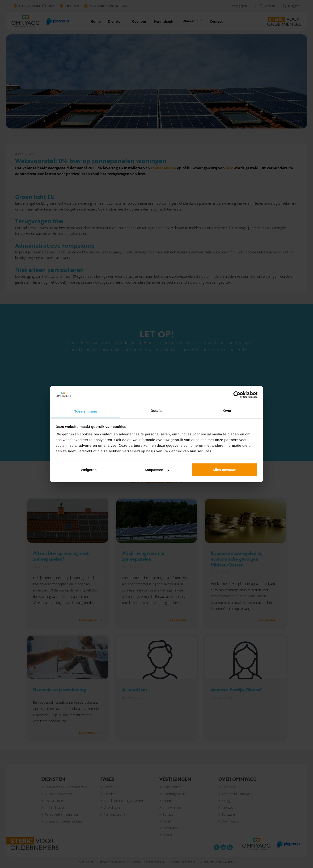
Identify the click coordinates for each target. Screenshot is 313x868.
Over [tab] (227, 410)
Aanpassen (157, 470)
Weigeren (89, 470)
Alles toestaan (224, 470)
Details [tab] (156, 410)
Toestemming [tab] (86, 411)
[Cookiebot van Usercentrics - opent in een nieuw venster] (237, 395)
